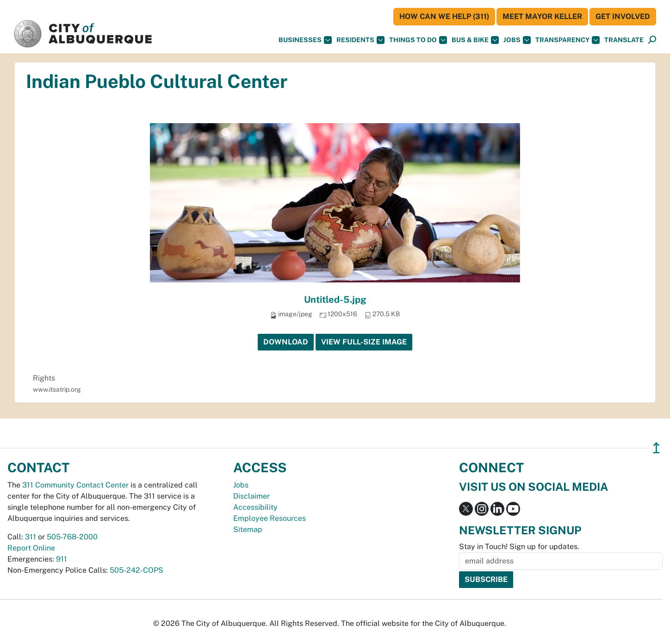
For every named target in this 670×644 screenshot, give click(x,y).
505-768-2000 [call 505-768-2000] (72, 537)
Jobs (517, 40)
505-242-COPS (136, 570)
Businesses (305, 40)
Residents (360, 40)
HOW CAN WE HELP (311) (444, 16)
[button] (624, 40)
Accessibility (255, 507)
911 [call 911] (62, 559)
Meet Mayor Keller (542, 16)
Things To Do (418, 40)
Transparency (568, 40)
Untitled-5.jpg (335, 300)
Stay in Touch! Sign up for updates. (519, 547)
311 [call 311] (31, 537)
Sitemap (248, 529)
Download (286, 342)
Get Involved (623, 16)
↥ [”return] (656, 448)
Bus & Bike (475, 40)
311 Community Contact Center (75, 485)
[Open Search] (652, 40)
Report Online (31, 548)
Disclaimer (251, 496)
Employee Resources (270, 518)
